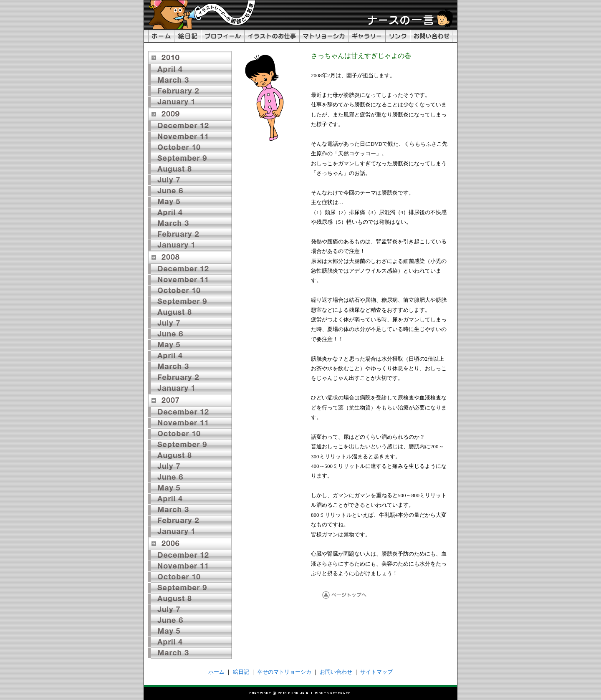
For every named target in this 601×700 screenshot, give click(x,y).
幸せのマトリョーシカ (284, 672)
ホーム (216, 672)
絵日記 (241, 672)
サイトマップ (376, 672)
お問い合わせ (336, 672)
